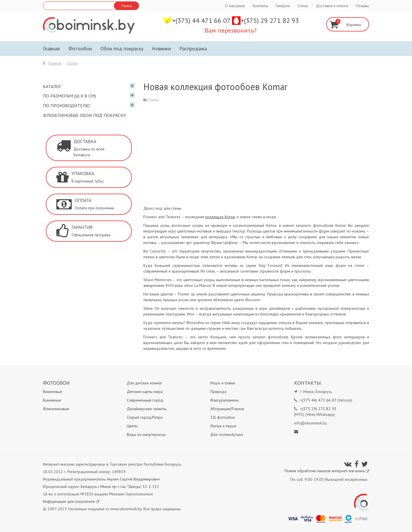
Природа (218, 392)
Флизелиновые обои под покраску (84, 115)
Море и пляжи (223, 383)
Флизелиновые (56, 409)
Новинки (161, 48)
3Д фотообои (223, 417)
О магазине (235, 6)
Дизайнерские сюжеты (147, 409)
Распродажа (193, 48)
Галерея (283, 6)
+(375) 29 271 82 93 (270, 20)
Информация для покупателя (71, 501)
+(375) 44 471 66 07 (202, 20)
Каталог (52, 86)
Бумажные (52, 400)
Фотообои (80, 48)
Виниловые (53, 392)
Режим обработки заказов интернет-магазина (327, 471)
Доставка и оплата (332, 6)
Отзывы (363, 6)
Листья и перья (223, 426)
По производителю (66, 106)
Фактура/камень (224, 400)
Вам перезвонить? (231, 30)
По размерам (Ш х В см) (69, 96)
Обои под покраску (122, 48)
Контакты (260, 6)
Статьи (303, 6)
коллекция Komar (220, 217)
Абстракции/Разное (227, 409)
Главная (51, 48)
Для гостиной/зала (227, 434)
